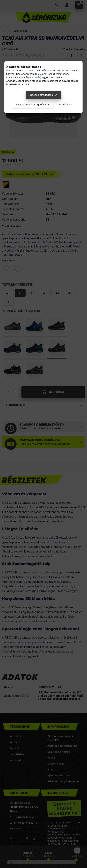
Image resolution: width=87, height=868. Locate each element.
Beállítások (66, 105)
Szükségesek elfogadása (31, 105)
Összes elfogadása (41, 95)
